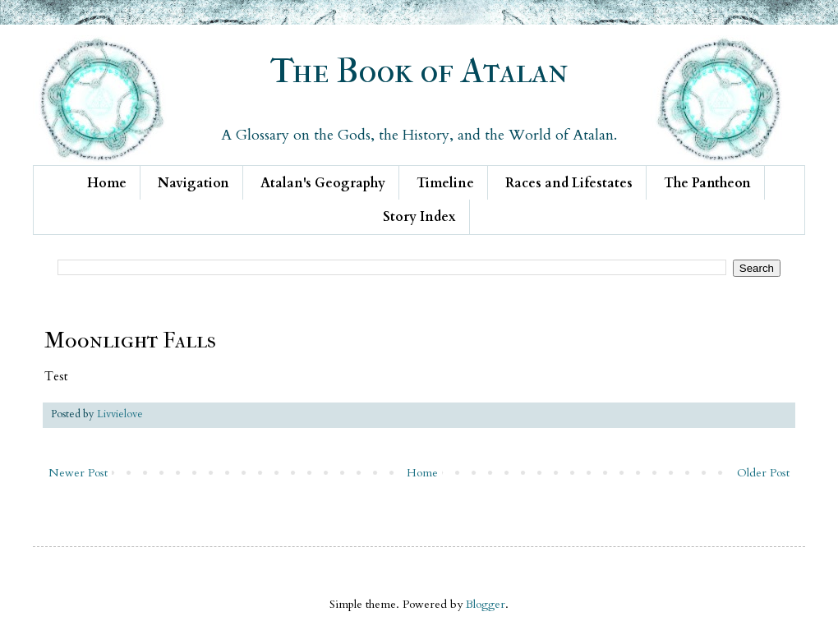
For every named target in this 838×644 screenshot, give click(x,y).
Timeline (445, 183)
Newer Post (78, 473)
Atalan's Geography (323, 183)
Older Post (763, 473)
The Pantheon (707, 183)
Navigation (193, 183)
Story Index (419, 217)
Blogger (486, 604)
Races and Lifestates (569, 183)
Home (107, 183)
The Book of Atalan (419, 71)
